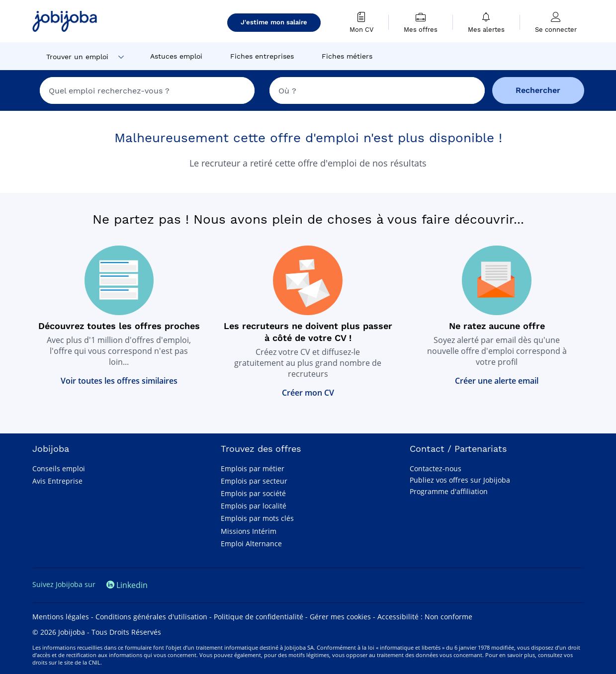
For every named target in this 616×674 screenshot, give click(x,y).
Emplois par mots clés (257, 518)
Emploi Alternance (251, 544)
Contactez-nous (436, 468)
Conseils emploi (59, 468)
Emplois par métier (253, 468)
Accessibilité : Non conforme (425, 617)
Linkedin (127, 585)
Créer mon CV (308, 393)
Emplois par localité (254, 506)
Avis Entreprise (57, 481)
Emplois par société (253, 493)
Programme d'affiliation (449, 491)
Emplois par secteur (254, 481)
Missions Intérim (249, 531)
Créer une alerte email (497, 381)
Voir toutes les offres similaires (119, 381)
